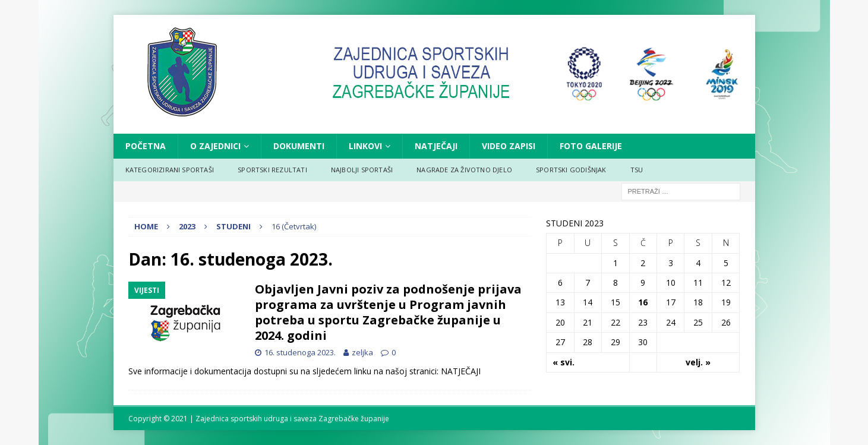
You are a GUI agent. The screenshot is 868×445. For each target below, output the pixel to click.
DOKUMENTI (299, 146)
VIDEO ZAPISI (509, 146)
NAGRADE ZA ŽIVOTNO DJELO (464, 170)
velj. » (698, 362)
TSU (637, 170)
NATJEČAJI (436, 146)
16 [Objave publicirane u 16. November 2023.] (643, 302)
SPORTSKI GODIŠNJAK (571, 170)
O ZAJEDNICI (215, 146)
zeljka (362, 352)
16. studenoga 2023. (300, 352)
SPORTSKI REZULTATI (272, 170)
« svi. (564, 362)
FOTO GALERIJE (591, 146)
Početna (146, 146)
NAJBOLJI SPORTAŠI (362, 170)
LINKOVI (365, 146)
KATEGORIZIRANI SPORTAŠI (170, 170)
